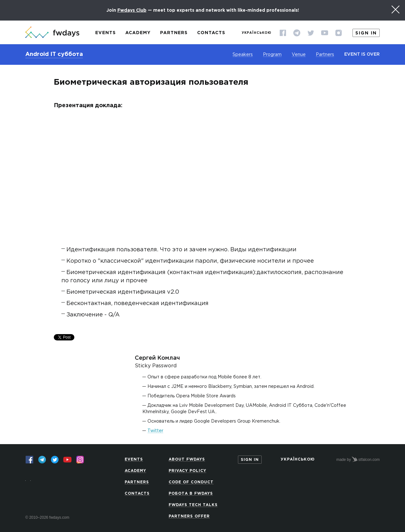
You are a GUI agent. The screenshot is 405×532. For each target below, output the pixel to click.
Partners (174, 33)
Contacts (211, 33)
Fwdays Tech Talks (193, 505)
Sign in (366, 33)
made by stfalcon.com (358, 459)
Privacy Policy (187, 471)
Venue (299, 55)
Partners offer (189, 516)
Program (272, 55)
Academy (138, 33)
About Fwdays (187, 459)
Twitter (155, 431)
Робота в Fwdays (191, 494)
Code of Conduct (191, 482)
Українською (257, 33)
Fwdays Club (132, 10)
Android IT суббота (54, 54)
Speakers (243, 55)
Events (106, 33)
